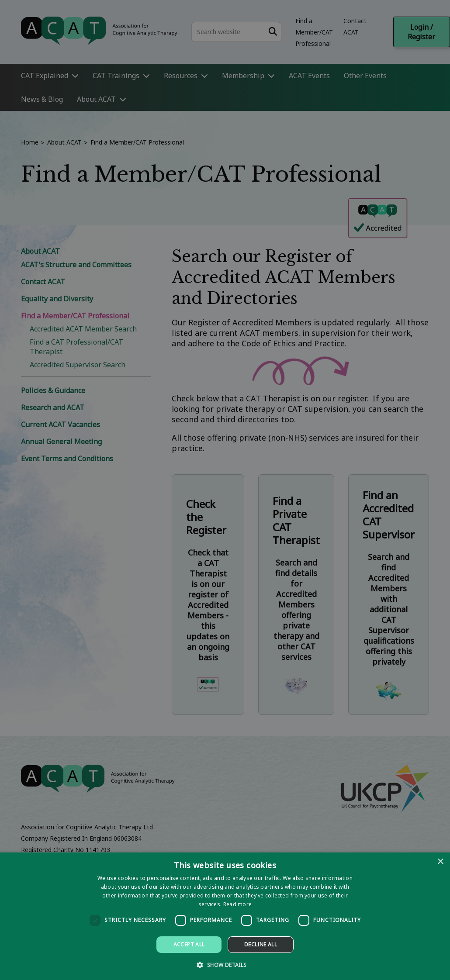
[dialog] (225, 916)
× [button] (440, 862)
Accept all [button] (189, 944)
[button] (225, 964)
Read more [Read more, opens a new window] (238, 904)
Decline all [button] (261, 944)
